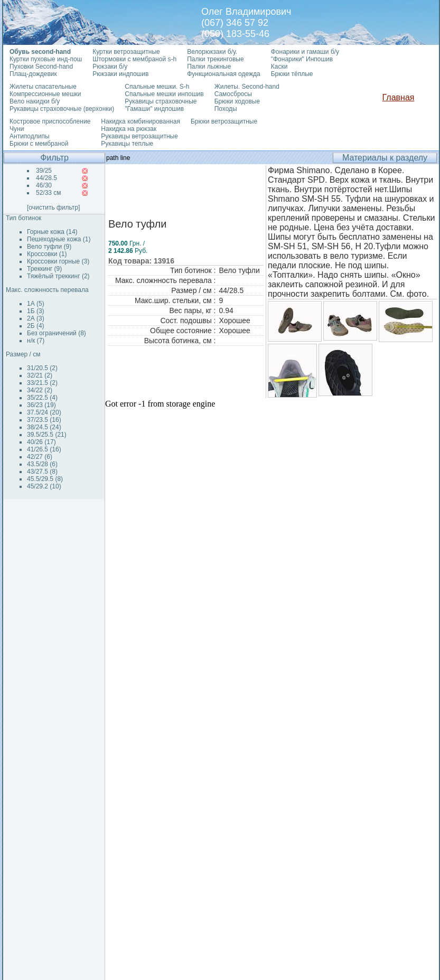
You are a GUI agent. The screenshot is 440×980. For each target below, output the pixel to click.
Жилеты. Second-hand (247, 87)
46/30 (44, 185)
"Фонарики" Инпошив (302, 59)
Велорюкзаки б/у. (212, 52)
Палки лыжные (209, 67)
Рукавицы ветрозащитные (139, 136)
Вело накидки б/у (35, 101)
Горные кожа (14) (52, 232)
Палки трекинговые (215, 59)
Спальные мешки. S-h (157, 87)
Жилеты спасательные (43, 87)
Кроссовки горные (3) (58, 261)
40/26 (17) (41, 442)
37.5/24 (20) (44, 412)
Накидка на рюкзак (129, 129)
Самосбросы (233, 94)
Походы (226, 109)
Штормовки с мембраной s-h (134, 59)
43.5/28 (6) (42, 464)
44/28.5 (46, 178)
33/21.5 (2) (42, 383)
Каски (279, 67)
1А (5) (36, 304)
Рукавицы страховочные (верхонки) (62, 109)
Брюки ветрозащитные (224, 121)
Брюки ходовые (237, 101)
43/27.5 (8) (42, 472)
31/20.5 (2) (42, 368)
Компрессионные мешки (45, 94)
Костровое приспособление (50, 121)
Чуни (17, 129)
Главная (399, 97)
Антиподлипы (30, 136)
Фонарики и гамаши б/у (305, 52)
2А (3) (36, 318)
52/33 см (49, 193)
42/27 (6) (40, 457)
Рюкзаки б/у (110, 67)
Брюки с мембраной (39, 144)
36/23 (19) (41, 405)
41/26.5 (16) (44, 449)
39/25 (44, 171)
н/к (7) (36, 341)
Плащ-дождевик (33, 74)
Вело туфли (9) (49, 247)
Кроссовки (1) (47, 254)
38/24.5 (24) (44, 427)
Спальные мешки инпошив (164, 94)
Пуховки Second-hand (41, 67)
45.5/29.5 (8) (45, 479)
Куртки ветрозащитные (126, 52)
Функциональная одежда (224, 74)
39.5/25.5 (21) (47, 435)
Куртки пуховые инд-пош (46, 59)
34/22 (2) (40, 390)
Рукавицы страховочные (161, 101)
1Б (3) (36, 311)
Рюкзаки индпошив (120, 74)
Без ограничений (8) (57, 333)
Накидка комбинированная (141, 121)
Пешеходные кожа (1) (59, 239)
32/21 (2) (40, 375)
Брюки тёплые (292, 74)
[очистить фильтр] (53, 208)
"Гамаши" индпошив (154, 109)
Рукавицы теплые (127, 144)
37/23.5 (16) (44, 420)
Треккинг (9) (44, 269)
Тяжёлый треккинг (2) (58, 276)
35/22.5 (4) (42, 398)
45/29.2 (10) (44, 486)
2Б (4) (36, 326)
